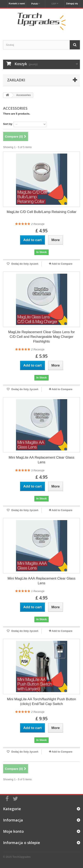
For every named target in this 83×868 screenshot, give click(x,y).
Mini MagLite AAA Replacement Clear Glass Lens (42, 581)
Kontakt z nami (17, 3)
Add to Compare (62, 264)
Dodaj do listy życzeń (24, 264)
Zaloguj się (72, 3)
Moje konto (13, 831)
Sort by (8, 124)
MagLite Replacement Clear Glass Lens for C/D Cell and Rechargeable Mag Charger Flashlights (41, 337)
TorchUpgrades (22, 857)
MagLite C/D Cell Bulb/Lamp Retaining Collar (41, 212)
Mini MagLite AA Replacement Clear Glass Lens (41, 460)
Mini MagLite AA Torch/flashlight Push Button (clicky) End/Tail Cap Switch (41, 702)
